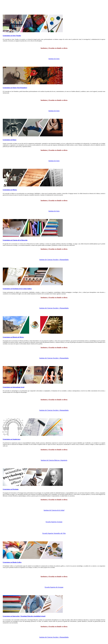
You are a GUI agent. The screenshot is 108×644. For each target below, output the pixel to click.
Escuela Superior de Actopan (54, 587)
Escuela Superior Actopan (54, 522)
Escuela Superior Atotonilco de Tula (54, 533)
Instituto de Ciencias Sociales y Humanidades (54, 260)
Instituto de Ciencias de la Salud (54, 510)
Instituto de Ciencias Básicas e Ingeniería (54, 460)
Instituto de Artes (54, 59)
